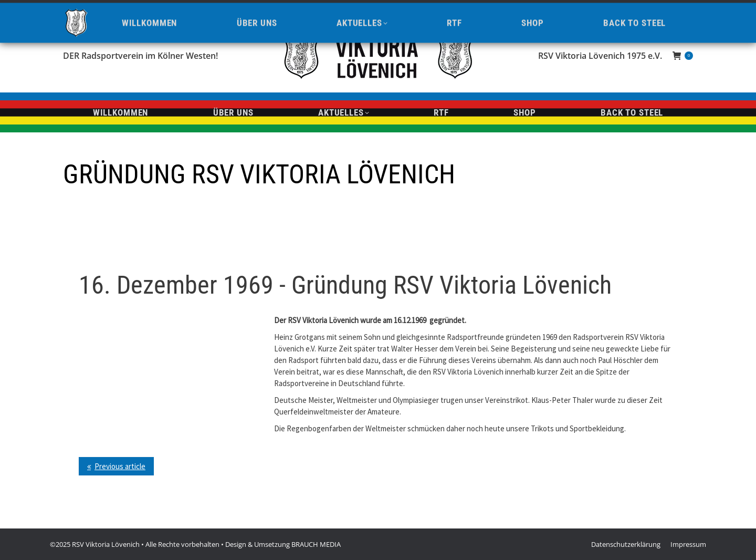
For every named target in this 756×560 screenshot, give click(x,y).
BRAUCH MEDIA (316, 544)
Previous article (120, 466)
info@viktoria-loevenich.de (178, 9)
